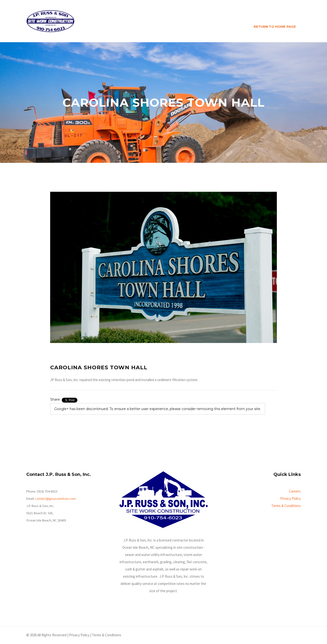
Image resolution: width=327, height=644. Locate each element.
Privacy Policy (290, 498)
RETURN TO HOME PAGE (275, 27)
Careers (295, 491)
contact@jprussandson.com (55, 499)
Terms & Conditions (286, 506)
